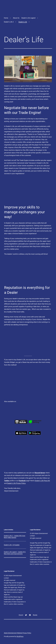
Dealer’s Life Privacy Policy (16, 483)
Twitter (7, 481)
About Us (16, 18)
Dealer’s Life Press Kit (42, 481)
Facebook (22, 481)
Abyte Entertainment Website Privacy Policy (18, 633)
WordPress (20, 636)
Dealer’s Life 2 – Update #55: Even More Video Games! (15, 537)
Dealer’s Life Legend (28, 18)
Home (6, 18)
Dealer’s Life (23, 22)
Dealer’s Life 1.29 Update (12, 545)
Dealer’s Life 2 (9, 22)
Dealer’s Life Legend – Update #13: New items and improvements (15, 553)
